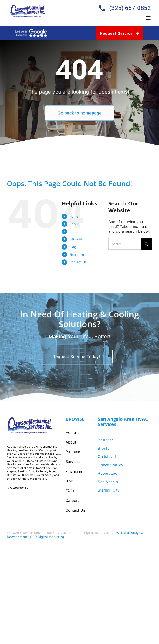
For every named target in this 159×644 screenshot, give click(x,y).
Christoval (107, 456)
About (74, 224)
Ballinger (105, 440)
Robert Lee (107, 473)
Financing (77, 255)
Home (74, 216)
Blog (73, 247)
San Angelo (108, 482)
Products (76, 232)
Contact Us (78, 262)
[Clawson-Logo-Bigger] (28, 6)
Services (76, 239)
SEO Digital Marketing (47, 537)
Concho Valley (111, 465)
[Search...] (125, 244)
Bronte (103, 448)
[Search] (146, 244)
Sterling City (109, 490)
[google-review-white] (31, 31)
